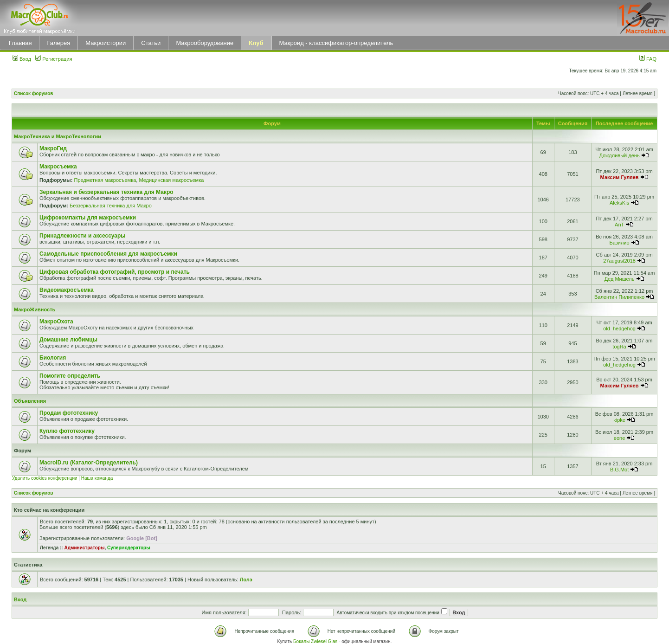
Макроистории (106, 43)
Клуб (256, 43)
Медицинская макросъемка (171, 180)
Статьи (151, 43)
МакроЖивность (35, 309)
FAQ (648, 59)
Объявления (30, 401)
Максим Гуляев (620, 177)
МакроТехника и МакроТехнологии (58, 136)
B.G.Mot (619, 470)
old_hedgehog (619, 328)
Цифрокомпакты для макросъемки (88, 218)
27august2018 (619, 261)
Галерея (58, 43)
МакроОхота (56, 322)
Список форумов (34, 93)
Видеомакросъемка (67, 290)
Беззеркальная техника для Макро (111, 206)
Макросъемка (58, 167)
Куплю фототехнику (67, 431)
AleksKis (619, 203)
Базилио (620, 243)
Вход (22, 59)
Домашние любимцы (68, 340)
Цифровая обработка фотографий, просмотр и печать (115, 272)
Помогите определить (70, 376)
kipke (619, 420)
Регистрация (54, 59)
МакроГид (53, 148)
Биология (53, 358)
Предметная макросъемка (105, 180)
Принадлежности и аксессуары (83, 236)
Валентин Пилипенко (619, 297)
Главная (20, 43)
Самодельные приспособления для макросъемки (108, 254)
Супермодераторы (129, 548)
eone (619, 438)
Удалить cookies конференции (45, 478)
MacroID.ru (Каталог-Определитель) (89, 463)
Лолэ (246, 580)
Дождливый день (619, 155)
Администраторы (84, 548)
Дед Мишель (620, 279)
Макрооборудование (205, 43)
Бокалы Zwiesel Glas (316, 641)
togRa (619, 347)
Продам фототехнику (69, 413)
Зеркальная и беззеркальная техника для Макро (106, 192)
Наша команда (97, 478)
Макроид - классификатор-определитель (336, 43)
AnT (619, 225)
